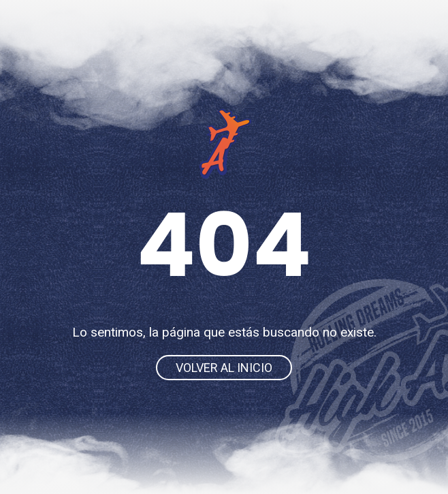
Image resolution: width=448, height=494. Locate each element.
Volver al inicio (224, 368)
